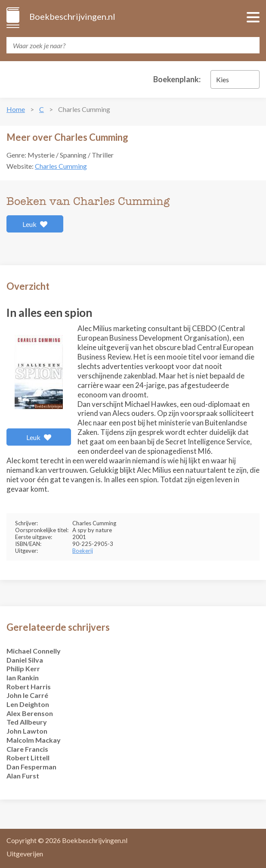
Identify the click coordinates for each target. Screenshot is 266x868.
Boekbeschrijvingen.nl (72, 16)
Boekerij (83, 551)
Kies (223, 79)
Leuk (35, 224)
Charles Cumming (61, 166)
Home (16, 109)
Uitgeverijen (25, 854)
